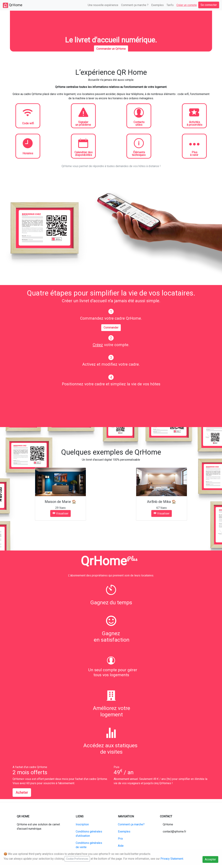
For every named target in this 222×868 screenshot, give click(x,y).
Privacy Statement (172, 859)
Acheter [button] (22, 793)
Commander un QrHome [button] (111, 49)
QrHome (13, 5)
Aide (121, 846)
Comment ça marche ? (135, 5)
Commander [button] (111, 328)
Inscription (82, 824)
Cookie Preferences (77, 859)
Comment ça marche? (131, 824)
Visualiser (60, 513)
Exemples (157, 5)
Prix (120, 839)
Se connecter (209, 5)
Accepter (210, 859)
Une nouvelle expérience (103, 5)
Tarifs (170, 5)
